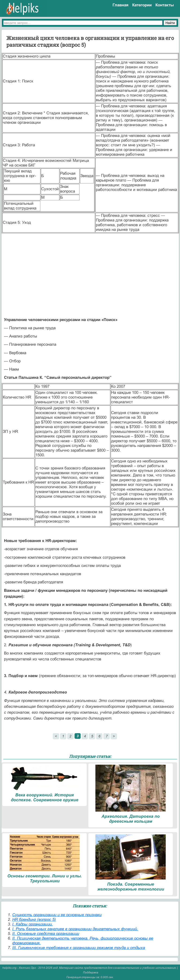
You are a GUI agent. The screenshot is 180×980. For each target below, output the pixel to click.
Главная (120, 5)
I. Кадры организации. (32, 924)
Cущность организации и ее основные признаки (57, 915)
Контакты (165, 5)
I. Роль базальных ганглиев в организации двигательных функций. (75, 929)
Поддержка (91, 972)
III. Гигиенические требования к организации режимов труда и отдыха (79, 948)
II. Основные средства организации (46, 934)
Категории (142, 5)
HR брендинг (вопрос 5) (34, 920)
